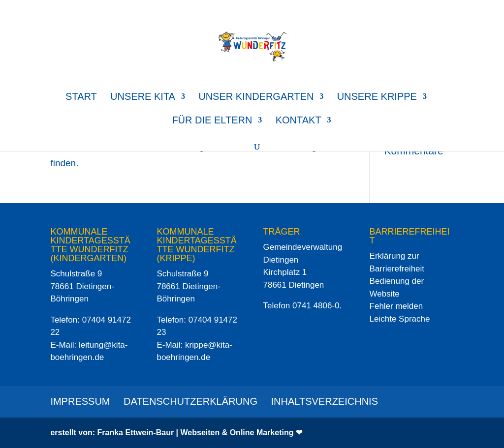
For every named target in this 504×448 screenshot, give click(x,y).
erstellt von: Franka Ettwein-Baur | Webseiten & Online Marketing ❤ (176, 433)
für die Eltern (212, 121)
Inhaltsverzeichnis (325, 401)
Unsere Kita (143, 97)
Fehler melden (396, 306)
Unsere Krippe (377, 97)
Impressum (80, 401)
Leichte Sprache (400, 319)
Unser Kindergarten (256, 97)
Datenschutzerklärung (190, 401)
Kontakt (299, 121)
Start (81, 97)
